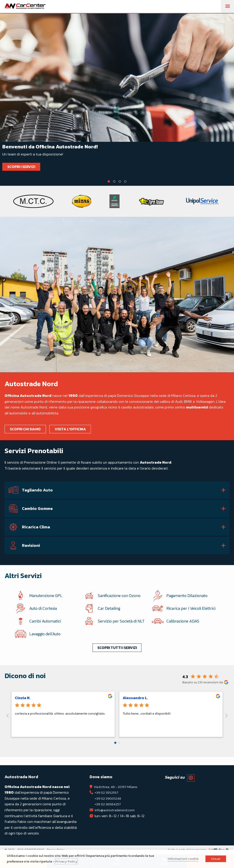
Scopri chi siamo (26, 429)
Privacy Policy (66, 861)
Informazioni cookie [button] (183, 859)
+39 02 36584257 (108, 804)
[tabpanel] (117, 97)
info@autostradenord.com (115, 810)
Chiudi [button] (216, 859)
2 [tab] (114, 181)
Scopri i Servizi (22, 167)
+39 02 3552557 (107, 793)
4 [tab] (125, 181)
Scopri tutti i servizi (117, 652)
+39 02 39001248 (108, 798)
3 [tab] (120, 181)
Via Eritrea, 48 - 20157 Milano (117, 787)
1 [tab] (109, 181)
